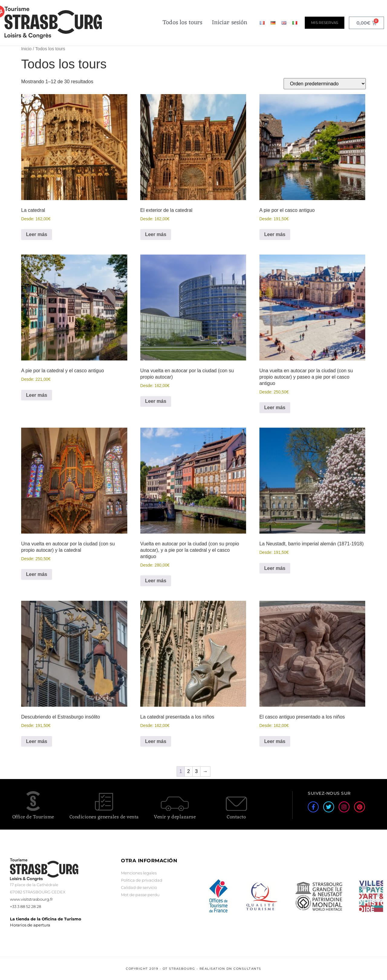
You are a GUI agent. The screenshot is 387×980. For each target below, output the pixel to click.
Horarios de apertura (30, 925)
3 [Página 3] (196, 771)
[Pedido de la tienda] (325, 84)
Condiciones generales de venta (104, 817)
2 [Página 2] (189, 771)
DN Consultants (244, 969)
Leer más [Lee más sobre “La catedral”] (37, 234)
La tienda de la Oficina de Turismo (46, 919)
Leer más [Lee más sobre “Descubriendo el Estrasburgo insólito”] (37, 741)
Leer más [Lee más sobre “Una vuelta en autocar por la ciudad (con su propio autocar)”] (156, 401)
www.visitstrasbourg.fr (31, 899)
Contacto (236, 817)
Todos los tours (182, 23)
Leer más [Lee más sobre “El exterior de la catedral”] (156, 234)
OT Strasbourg (179, 969)
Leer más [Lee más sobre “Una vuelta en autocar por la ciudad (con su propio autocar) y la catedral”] (37, 574)
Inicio (26, 49)
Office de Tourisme (33, 817)
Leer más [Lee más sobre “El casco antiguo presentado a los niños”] (275, 741)
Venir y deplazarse (175, 817)
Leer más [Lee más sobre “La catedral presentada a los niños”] (156, 741)
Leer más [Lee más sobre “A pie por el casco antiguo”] (275, 234)
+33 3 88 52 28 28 (26, 906)
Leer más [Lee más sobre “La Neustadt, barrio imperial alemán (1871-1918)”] (275, 568)
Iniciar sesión (230, 23)
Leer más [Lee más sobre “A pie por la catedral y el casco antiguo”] (37, 395)
